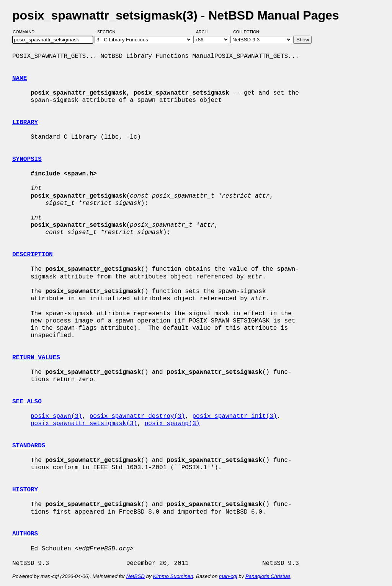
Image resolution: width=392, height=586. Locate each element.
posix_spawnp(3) (172, 424)
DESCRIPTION (33, 255)
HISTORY (25, 490)
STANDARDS (29, 446)
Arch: (206, 32)
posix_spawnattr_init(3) (234, 416)
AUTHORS (25, 534)
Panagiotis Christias (268, 576)
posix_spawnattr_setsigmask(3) (84, 424)
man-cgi (228, 576)
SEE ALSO (27, 402)
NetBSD (136, 576)
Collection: (247, 32)
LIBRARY (25, 123)
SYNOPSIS (27, 159)
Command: (27, 32)
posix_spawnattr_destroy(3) (137, 416)
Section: (109, 32)
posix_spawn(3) (56, 416)
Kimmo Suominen (173, 576)
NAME (20, 79)
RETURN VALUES (36, 358)
